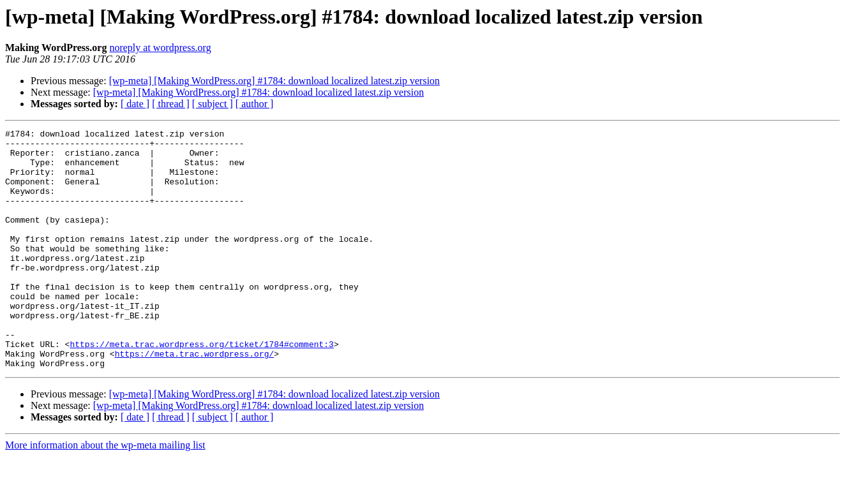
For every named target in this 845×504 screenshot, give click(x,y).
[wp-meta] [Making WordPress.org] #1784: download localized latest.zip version (274, 81)
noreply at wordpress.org (160, 48)
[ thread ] (171, 104)
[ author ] (255, 104)
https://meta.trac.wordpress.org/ (195, 399)
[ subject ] (213, 104)
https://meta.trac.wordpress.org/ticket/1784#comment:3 (201, 388)
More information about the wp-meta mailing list (105, 493)
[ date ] (135, 104)
